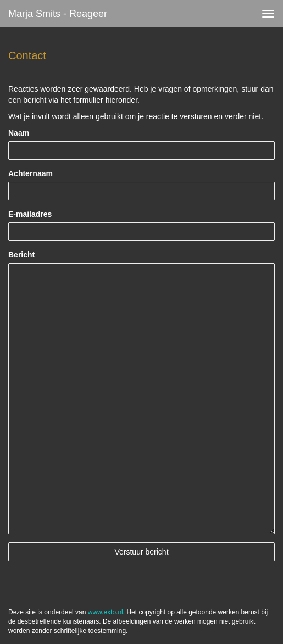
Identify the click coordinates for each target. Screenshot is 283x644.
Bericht (21, 255)
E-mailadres (30, 214)
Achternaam (30, 173)
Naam (19, 133)
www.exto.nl (106, 612)
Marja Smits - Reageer (58, 14)
